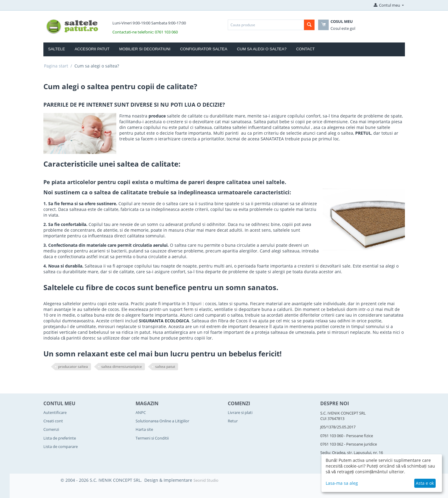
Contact (305, 49)
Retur (233, 421)
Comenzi (51, 429)
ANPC (141, 412)
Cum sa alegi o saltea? (262, 49)
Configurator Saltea (204, 49)
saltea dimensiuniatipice (122, 366)
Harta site (144, 429)
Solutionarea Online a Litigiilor (162, 421)
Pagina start (56, 66)
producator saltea (73, 366)
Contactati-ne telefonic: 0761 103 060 (145, 32)
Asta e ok (425, 483)
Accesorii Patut (92, 49)
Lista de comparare (61, 446)
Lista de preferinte (60, 438)
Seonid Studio (206, 480)
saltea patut (165, 366)
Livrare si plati (240, 412)
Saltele (57, 49)
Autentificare (55, 412)
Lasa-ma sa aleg (342, 483)
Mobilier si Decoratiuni (145, 49)
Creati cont (53, 421)
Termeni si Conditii (152, 438)
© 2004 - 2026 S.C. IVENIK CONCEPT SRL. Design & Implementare (127, 480)
